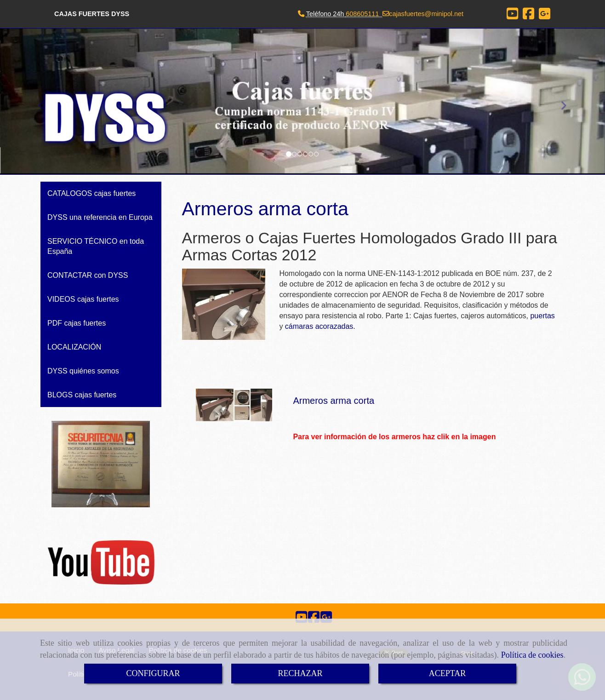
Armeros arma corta (334, 401)
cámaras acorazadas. (320, 326)
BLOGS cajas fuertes (82, 395)
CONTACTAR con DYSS (88, 275)
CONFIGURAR (153, 673)
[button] (560, 102)
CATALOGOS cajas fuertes (91, 193)
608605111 (362, 14)
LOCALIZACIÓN (74, 347)
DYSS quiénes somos (83, 371)
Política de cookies (532, 655)
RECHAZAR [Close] (300, 673)
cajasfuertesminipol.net (426, 14)
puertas (542, 316)
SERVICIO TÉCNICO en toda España (96, 246)
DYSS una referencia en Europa (100, 217)
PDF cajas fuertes (77, 323)
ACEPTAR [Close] (448, 673)
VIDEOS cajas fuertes (83, 299)
